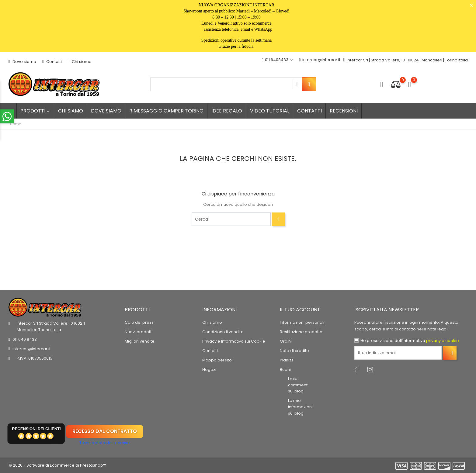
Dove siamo (22, 62)
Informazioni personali (302, 322)
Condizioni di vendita (223, 332)
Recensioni (344, 111)
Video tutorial (270, 111)
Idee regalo (227, 111)
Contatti (52, 62)
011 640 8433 (25, 339)
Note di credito (294, 351)
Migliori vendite (140, 341)
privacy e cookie (443, 341)
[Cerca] (231, 219)
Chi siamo (80, 62)
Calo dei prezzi (140, 322)
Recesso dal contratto (105, 431)
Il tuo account (300, 309)
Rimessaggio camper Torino (166, 111)
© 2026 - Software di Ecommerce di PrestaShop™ (57, 465)
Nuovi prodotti (139, 332)
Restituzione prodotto (301, 332)
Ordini (286, 341)
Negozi (209, 369)
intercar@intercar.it (320, 60)
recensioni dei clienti (36, 428)
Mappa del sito (217, 360)
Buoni (285, 369)
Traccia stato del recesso (105, 443)
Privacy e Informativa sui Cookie (234, 341)
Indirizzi (287, 360)
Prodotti (35, 111)
